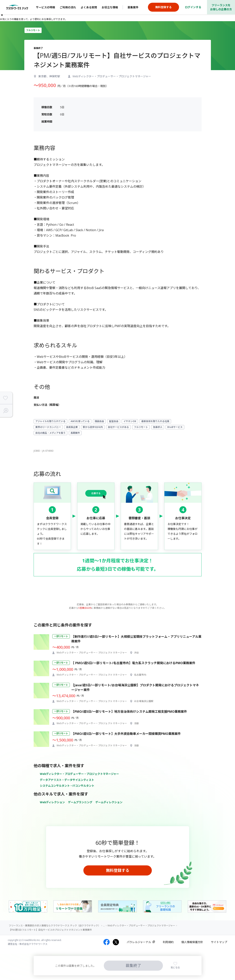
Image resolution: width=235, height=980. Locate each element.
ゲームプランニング (80, 802)
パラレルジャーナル (139, 942)
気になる (175, 967)
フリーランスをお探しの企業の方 (221, 7)
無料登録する (118, 870)
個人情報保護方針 (192, 942)
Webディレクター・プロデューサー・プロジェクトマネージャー (79, 774)
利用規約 (168, 942)
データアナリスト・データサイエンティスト (67, 780)
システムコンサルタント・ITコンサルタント (67, 786)
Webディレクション (52, 802)
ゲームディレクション (109, 802)
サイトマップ (219, 942)
